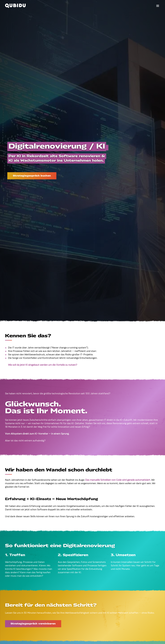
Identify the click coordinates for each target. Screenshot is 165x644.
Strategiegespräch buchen (32, 176)
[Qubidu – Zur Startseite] (15, 6)
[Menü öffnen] (158, 6)
